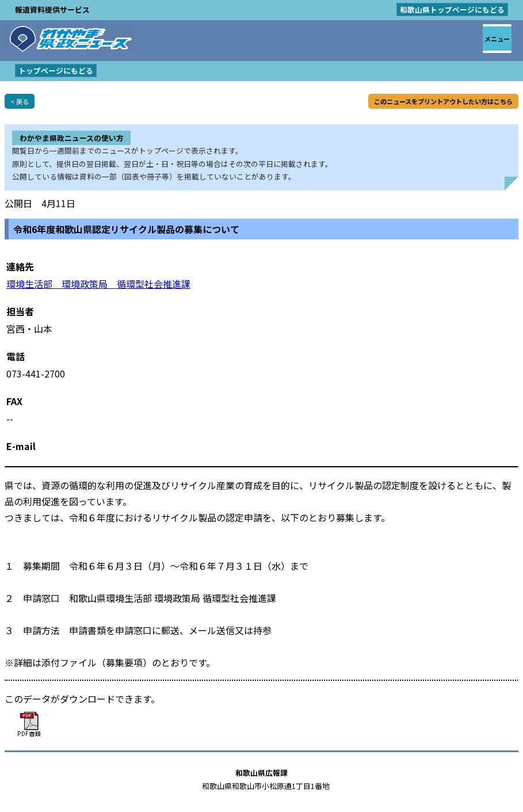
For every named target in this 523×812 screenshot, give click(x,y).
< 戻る (20, 101)
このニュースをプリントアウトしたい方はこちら (443, 101)
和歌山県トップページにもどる (452, 9)
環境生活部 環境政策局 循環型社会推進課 (98, 284)
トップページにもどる (56, 70)
